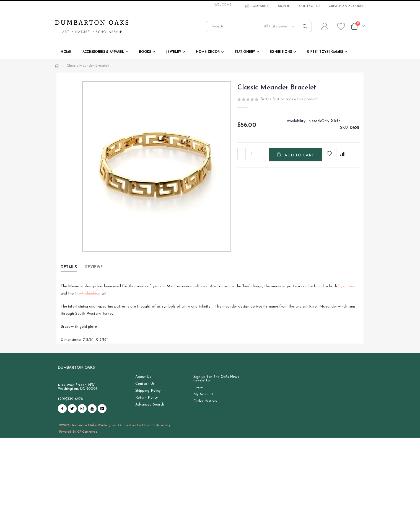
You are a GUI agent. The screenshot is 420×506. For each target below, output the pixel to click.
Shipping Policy (148, 391)
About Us (143, 377)
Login (198, 387)
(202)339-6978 (70, 399)
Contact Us (310, 6)
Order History (205, 401)
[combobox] (259, 27)
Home (57, 66)
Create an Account (347, 6)
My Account (203, 394)
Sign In (284, 6)
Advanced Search (150, 405)
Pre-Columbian (87, 294)
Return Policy (147, 398)
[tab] (73, 268)
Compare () (257, 6)
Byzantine (347, 286)
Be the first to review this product (289, 99)
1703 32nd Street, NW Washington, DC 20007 (78, 387)
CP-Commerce (87, 432)
